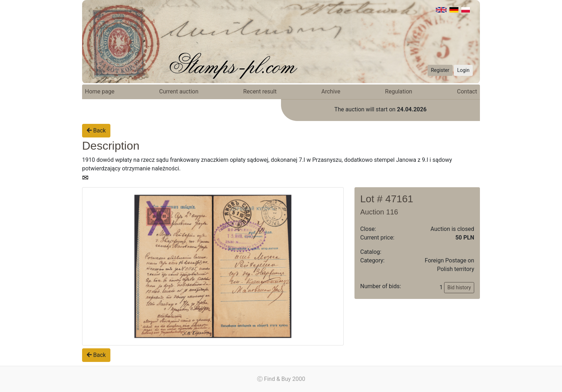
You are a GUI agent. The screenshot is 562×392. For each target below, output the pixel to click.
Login (463, 70)
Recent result (260, 91)
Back (96, 130)
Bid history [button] (459, 287)
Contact (467, 91)
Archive (331, 91)
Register (440, 70)
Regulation (399, 91)
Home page (100, 91)
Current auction (179, 91)
